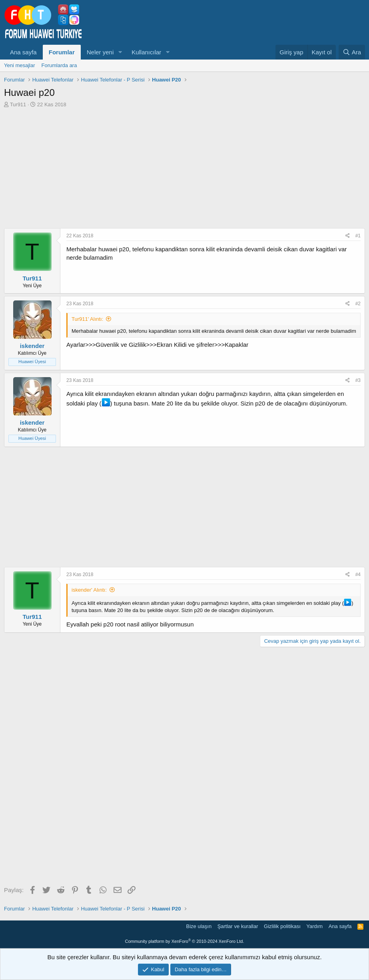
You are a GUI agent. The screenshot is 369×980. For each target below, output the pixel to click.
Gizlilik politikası (282, 926)
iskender (32, 346)
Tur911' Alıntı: (87, 319)
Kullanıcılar (146, 52)
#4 (358, 574)
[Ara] (352, 52)
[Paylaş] (348, 236)
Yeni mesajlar (20, 65)
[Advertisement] (184, 168)
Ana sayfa (23, 52)
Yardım (314, 926)
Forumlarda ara (59, 65)
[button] (120, 52)
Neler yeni (100, 52)
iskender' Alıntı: (89, 590)
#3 (358, 380)
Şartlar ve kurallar (238, 926)
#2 (358, 304)
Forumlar (62, 52)
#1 (358, 236)
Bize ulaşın (199, 926)
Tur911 (18, 104)
